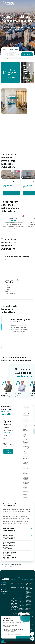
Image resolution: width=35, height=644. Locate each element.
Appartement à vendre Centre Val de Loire (22, 610)
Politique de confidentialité (4, 596)
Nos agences (4, 584)
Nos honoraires (8, 451)
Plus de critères (7, 59)
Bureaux (7, 264)
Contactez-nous (4, 586)
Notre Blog (3, 590)
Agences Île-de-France (16, 564)
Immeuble (7, 270)
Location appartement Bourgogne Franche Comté (30, 588)
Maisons (7, 260)
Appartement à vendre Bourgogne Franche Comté (22, 586)
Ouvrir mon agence (5, 588)
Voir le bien (11, 193)
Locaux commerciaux (10, 268)
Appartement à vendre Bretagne (21, 590)
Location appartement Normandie (28, 596)
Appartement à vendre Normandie (21, 592)
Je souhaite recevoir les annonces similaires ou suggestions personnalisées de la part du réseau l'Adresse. (26, 431)
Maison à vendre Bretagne (14, 590)
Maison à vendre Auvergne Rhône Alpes (14, 582)
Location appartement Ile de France (29, 612)
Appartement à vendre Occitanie (21, 613)
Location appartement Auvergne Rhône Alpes (29, 583)
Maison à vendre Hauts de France (14, 601)
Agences (7, 564)
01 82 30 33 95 (8, 432)
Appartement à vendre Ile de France (22, 606)
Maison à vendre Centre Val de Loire (14, 607)
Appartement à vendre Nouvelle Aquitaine (21, 596)
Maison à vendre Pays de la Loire (14, 613)
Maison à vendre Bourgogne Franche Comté (14, 586)
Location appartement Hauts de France (30, 608)
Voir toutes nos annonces (27, 155)
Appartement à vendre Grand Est (21, 599)
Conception (4, 593)
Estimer (5, 49)
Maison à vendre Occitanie (14, 610)
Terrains (7, 266)
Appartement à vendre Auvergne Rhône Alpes (21, 582)
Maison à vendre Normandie (14, 592)
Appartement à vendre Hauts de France (21, 603)
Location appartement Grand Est (30, 604)
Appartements (8, 262)
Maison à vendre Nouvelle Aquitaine (14, 595)
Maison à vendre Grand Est (14, 598)
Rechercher (27, 54)
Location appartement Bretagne (28, 592)
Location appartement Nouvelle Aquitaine (29, 600)
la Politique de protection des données (25, 492)
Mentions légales (5, 591)
